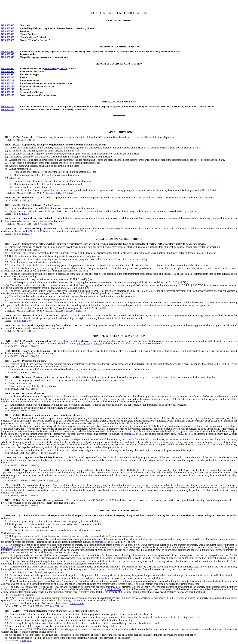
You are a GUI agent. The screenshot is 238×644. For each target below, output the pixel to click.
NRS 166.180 (8, 109)
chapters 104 (101, 542)
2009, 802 (53, 453)
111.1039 (142, 470)
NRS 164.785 (99, 308)
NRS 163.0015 (88, 231)
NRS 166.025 (8, 40)
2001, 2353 (27, 234)
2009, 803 (49, 606)
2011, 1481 (60, 606)
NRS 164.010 (186, 434)
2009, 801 (70, 311)
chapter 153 (130, 434)
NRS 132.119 (37, 231)
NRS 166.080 (50, 69)
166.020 (155, 198)
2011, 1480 (61, 193)
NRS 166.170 (8, 106)
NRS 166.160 (8, 95)
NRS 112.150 (77, 603)
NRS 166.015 (8, 28)
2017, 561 (71, 193)
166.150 (63, 69)
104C (113, 542)
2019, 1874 (27, 200)
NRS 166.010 (8, 25)
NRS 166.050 (8, 57)
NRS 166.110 (8, 80)
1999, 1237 (54, 480)
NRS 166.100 (8, 77)
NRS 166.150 (8, 92)
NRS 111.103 (127, 470)
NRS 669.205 (209, 190)
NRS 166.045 (8, 54)
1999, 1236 (50, 193)
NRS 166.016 (8, 31)
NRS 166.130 (8, 86)
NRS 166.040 (8, 51)
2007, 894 (60, 311)
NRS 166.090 (8, 74)
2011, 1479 (27, 641)
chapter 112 (7, 547)
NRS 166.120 (8, 83)
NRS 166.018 (8, 34)
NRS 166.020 (8, 37)
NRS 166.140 (8, 89)
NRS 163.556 (114, 589)
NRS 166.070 (8, 69)
